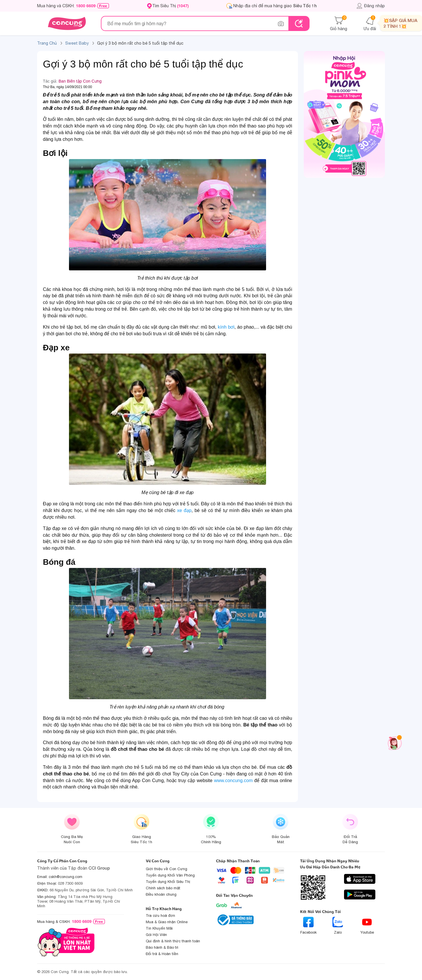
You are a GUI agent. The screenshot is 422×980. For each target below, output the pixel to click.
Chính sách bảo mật (163, 888)
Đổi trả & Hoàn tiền (162, 954)
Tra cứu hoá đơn (160, 916)
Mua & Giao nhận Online (167, 922)
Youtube (367, 926)
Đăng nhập (371, 6)
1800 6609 (86, 6)
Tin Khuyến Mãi (159, 928)
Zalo (338, 926)
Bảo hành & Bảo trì (162, 947)
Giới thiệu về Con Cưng (167, 869)
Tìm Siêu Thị (170, 6)
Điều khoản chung (161, 894)
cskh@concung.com (66, 877)
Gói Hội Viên (156, 935)
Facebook (309, 926)
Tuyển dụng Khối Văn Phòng (170, 875)
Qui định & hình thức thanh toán (173, 941)
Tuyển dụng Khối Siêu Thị (168, 882)
